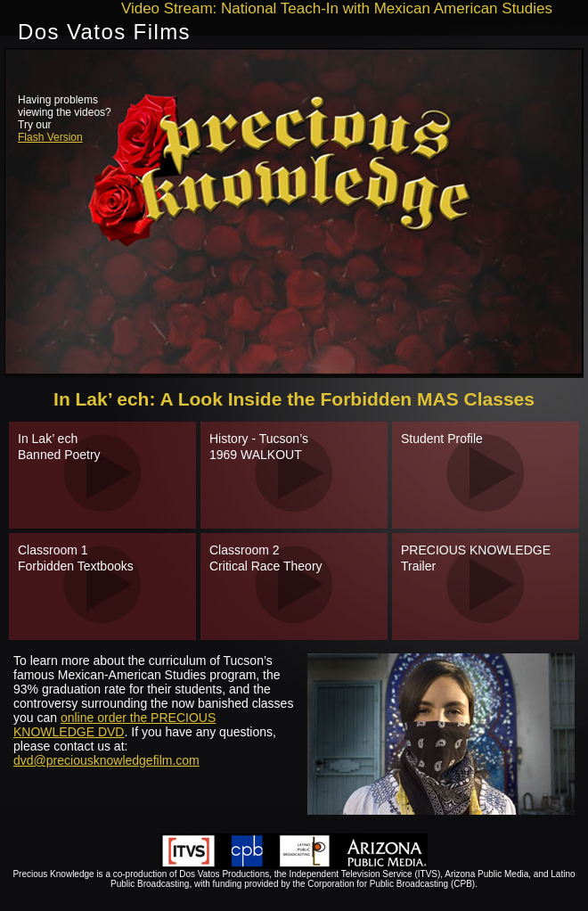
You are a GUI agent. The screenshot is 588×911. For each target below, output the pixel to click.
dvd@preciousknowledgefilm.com (106, 760)
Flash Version (50, 137)
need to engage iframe (294, 213)
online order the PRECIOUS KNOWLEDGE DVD (114, 725)
